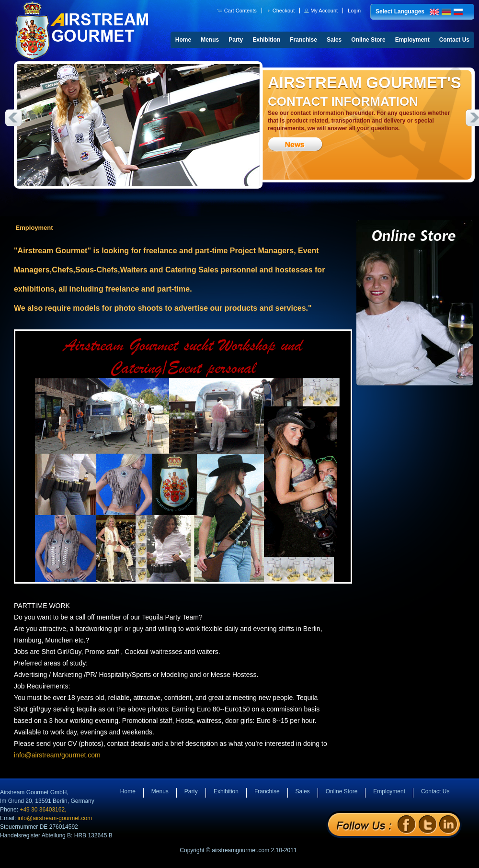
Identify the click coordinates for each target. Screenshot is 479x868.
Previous (13, 118)
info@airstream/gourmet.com (57, 755)
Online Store (368, 40)
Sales (334, 40)
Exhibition (266, 40)
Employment (412, 40)
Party (236, 40)
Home (183, 40)
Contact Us (454, 40)
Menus (210, 40)
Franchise (303, 40)
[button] (238, 11)
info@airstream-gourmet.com (55, 818)
